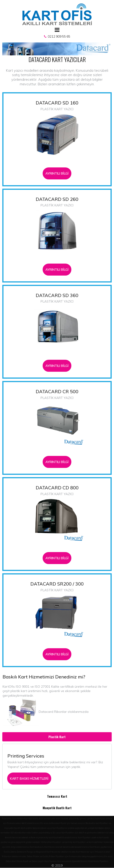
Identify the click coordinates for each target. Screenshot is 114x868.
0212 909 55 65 (58, 36)
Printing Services (26, 758)
